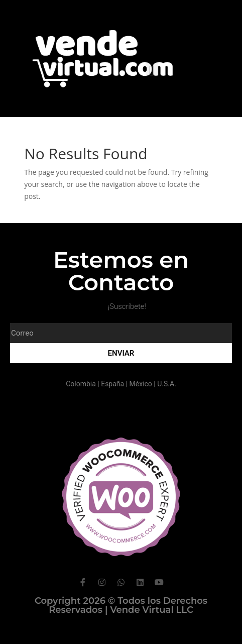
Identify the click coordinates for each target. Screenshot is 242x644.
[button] (152, 71)
